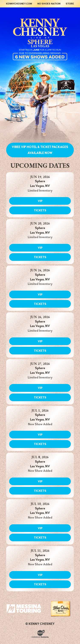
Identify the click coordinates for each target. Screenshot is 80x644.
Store (70, 4)
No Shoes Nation (49, 4)
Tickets (40, 210)
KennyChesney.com (19, 4)
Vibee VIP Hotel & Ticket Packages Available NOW (40, 150)
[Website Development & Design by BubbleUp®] (40, 634)
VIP (40, 201)
